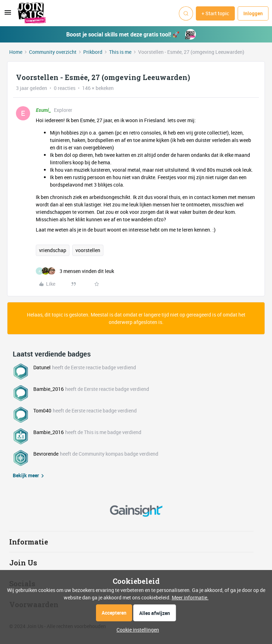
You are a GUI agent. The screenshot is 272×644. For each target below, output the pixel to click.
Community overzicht (53, 52)
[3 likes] (75, 271)
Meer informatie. (190, 597)
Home (16, 52)
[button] (8, 15)
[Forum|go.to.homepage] (32, 13)
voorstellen (88, 250)
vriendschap (53, 250)
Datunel (42, 367)
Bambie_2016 (49, 389)
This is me (120, 52)
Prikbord (93, 52)
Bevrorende (46, 454)
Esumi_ (43, 110)
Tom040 (42, 411)
